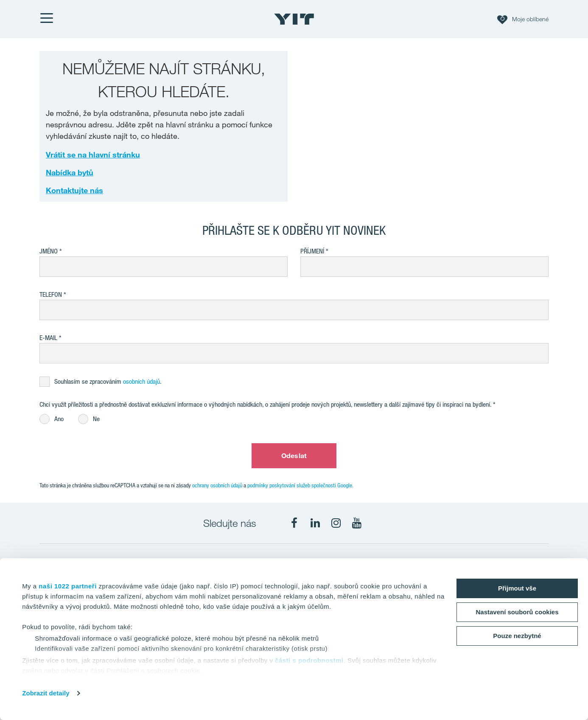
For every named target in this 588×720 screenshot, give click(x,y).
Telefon (51, 294)
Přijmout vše (517, 588)
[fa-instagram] (336, 523)
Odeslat (294, 456)
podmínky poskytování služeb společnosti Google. (300, 485)
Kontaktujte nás (74, 190)
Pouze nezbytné (517, 636)
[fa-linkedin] (315, 523)
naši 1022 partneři (68, 586)
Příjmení (312, 251)
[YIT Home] (294, 19)
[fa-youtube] (357, 523)
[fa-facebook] (294, 523)
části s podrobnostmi (309, 660)
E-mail (48, 338)
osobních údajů (141, 381)
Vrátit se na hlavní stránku (93, 155)
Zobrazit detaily (46, 693)
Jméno (49, 251)
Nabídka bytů (70, 172)
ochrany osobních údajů (217, 485)
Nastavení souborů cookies (517, 612)
